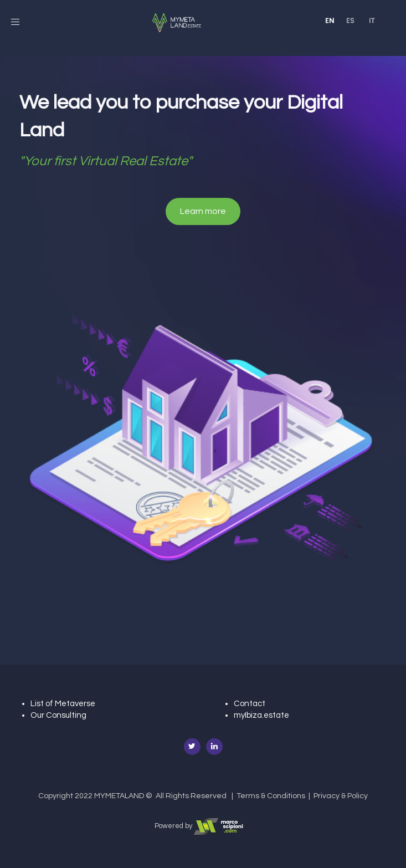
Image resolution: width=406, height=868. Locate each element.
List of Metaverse (63, 704)
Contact (250, 704)
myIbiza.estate (261, 715)
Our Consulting (58, 715)
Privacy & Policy (341, 796)
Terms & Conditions (271, 796)
